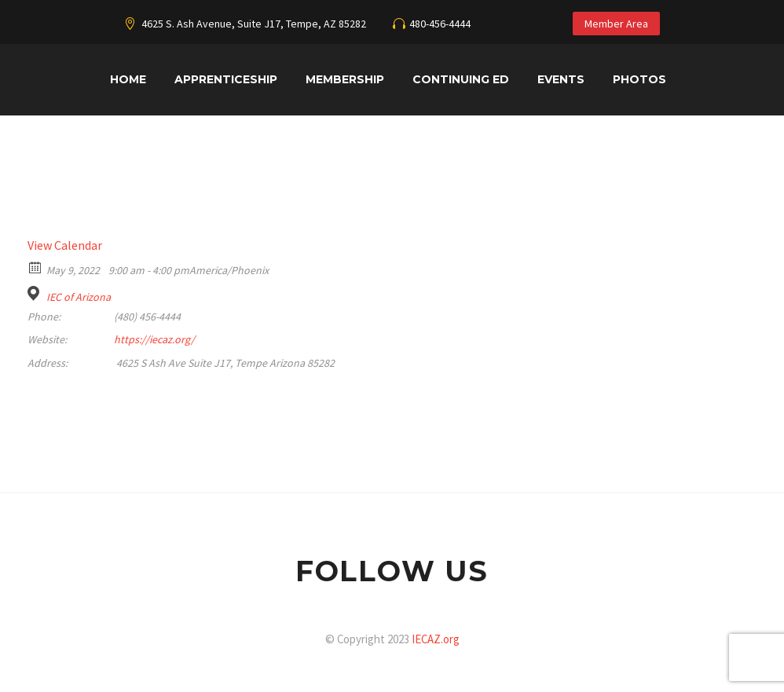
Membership (345, 79)
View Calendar (65, 245)
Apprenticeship (226, 79)
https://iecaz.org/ (154, 339)
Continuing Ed (461, 79)
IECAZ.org (436, 639)
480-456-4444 (440, 24)
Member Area (616, 24)
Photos (639, 79)
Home (128, 79)
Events (561, 79)
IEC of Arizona (79, 297)
